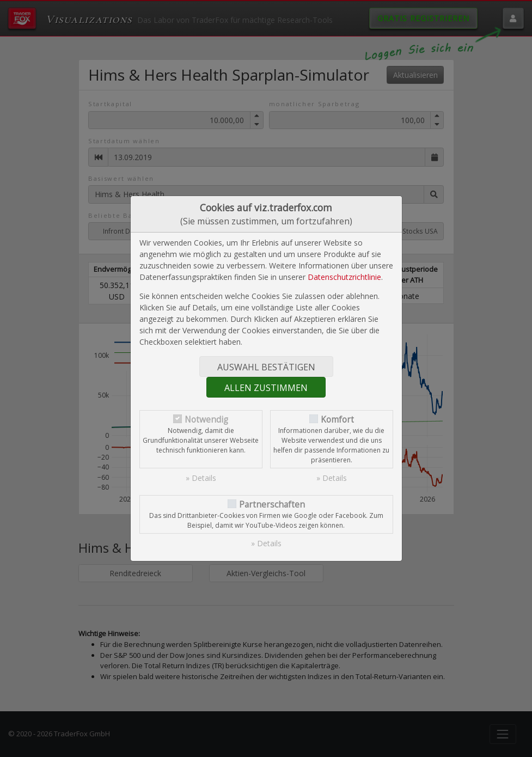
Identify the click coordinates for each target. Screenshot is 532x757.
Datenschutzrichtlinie (344, 277)
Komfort (337, 420)
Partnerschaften (272, 505)
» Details (201, 478)
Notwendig (206, 420)
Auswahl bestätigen (266, 367)
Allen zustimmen (266, 388)
